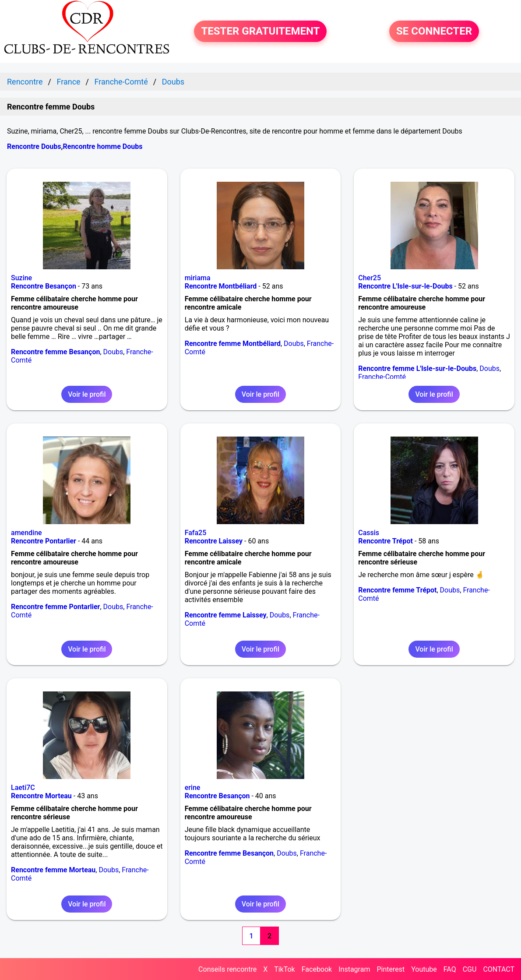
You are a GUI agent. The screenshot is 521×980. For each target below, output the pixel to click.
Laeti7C (23, 788)
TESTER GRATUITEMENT (260, 32)
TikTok (285, 969)
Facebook (317, 969)
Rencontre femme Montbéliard (233, 344)
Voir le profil (87, 394)
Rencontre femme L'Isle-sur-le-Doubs (417, 368)
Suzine (21, 278)
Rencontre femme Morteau (53, 870)
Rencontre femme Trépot (397, 590)
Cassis (369, 533)
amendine (26, 533)
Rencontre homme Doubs (102, 146)
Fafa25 (196, 533)
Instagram (354, 969)
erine (193, 788)
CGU (470, 969)
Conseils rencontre (227, 969)
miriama (198, 278)
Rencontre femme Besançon (55, 352)
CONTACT (499, 969)
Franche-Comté (382, 377)
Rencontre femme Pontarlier (55, 607)
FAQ (450, 969)
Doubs (113, 352)
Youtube (424, 969)
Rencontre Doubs (34, 146)
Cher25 (370, 278)
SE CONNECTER (434, 32)
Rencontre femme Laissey (226, 615)
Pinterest (391, 969)
